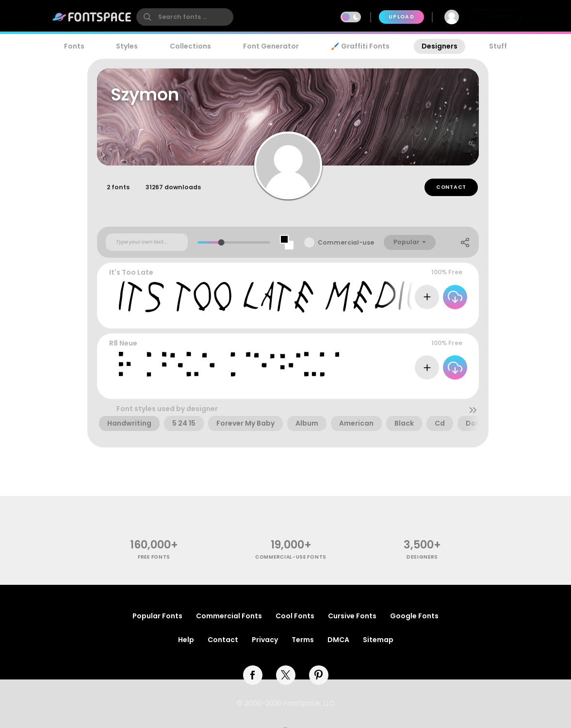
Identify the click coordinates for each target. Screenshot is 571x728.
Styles (127, 46)
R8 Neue (123, 343)
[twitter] (286, 675)
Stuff (498, 46)
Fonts (74, 46)
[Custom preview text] (147, 242)
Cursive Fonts (352, 616)
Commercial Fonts (229, 616)
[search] (185, 17)
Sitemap (378, 640)
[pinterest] (319, 675)
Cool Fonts (295, 616)
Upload (401, 17)
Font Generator (271, 46)
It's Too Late (131, 272)
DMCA (338, 640)
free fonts (154, 557)
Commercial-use (346, 242)
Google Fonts (414, 616)
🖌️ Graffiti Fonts (360, 46)
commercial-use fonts (291, 557)
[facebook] (253, 675)
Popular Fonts (157, 616)
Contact (451, 187)
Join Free (496, 17)
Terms (303, 640)
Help (186, 640)
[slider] (221, 242)
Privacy (265, 640)
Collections (190, 46)
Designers (440, 46)
